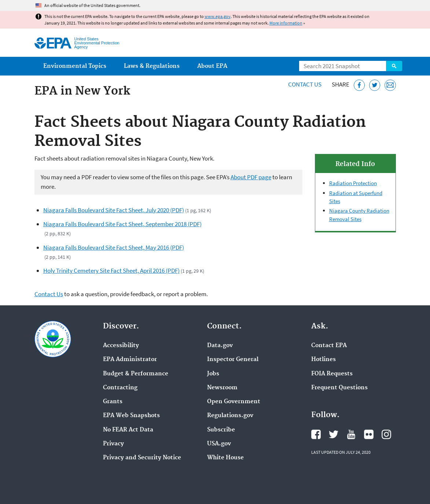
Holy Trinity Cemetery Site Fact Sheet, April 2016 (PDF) (111, 271)
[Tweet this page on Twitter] (375, 85)
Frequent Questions (339, 388)
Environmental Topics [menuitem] (75, 66)
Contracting (120, 388)
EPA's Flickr (369, 434)
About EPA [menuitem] (212, 66)
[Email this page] (390, 85)
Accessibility (121, 346)
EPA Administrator (130, 360)
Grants (113, 402)
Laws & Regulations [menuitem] (152, 66)
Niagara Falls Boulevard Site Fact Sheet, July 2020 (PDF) (114, 210)
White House (225, 458)
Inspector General (233, 360)
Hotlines (324, 360)
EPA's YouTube (351, 434)
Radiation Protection (353, 183)
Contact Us (305, 84)
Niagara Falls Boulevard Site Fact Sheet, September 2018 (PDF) (122, 224)
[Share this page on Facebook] (359, 85)
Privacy (113, 444)
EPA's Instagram (386, 434)
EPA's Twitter (334, 434)
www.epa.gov (218, 16)
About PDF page (251, 177)
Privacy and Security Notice (142, 458)
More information (286, 23)
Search (394, 66)
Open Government (234, 402)
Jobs (213, 374)
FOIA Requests (332, 374)
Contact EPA (329, 346)
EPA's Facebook (316, 434)
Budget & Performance (136, 374)
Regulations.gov (230, 416)
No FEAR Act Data (128, 430)
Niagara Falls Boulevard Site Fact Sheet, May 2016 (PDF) (114, 247)
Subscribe (221, 430)
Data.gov (220, 346)
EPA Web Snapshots (131, 416)
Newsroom (222, 388)
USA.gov (219, 444)
